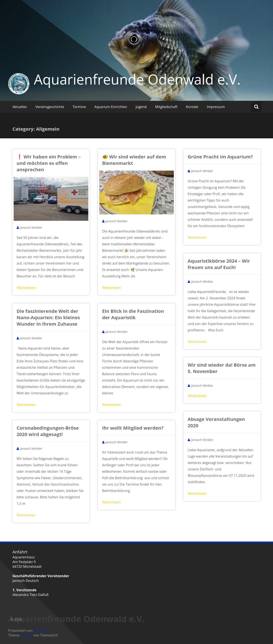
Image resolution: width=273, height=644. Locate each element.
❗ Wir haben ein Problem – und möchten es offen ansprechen (49, 163)
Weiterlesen (26, 288)
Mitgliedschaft (166, 107)
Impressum (216, 107)
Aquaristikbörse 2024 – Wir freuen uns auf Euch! (219, 264)
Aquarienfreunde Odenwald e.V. (137, 79)
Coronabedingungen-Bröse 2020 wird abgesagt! (48, 431)
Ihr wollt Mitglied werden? (133, 428)
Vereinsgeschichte (50, 107)
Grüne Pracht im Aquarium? (220, 157)
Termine (79, 107)
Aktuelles (20, 107)
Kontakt (192, 107)
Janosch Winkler (31, 228)
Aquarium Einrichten (111, 107)
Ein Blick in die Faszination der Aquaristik (133, 314)
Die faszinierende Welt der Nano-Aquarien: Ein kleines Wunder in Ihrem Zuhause (48, 317)
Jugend (141, 107)
